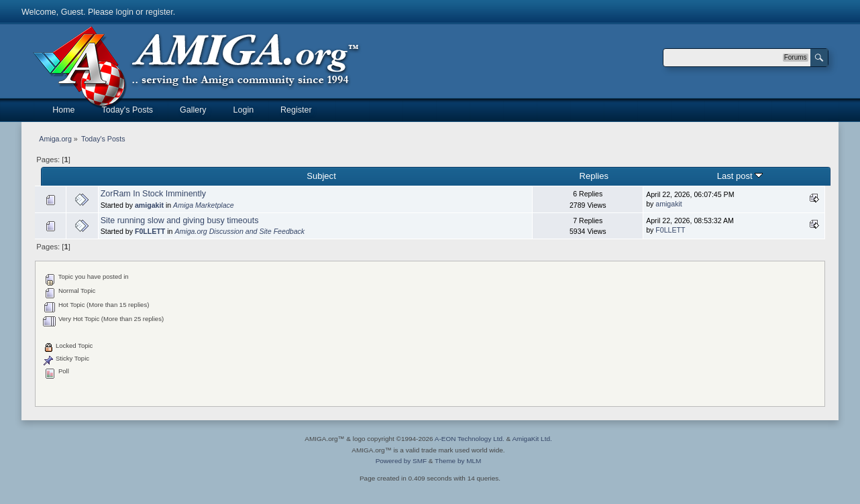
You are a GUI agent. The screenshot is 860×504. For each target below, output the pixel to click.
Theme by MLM (458, 461)
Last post (740, 176)
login (125, 12)
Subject (321, 176)
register (159, 12)
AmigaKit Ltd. (532, 439)
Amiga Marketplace (204, 205)
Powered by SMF (401, 461)
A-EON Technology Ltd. (470, 439)
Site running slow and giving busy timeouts (180, 220)
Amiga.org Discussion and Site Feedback (239, 231)
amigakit (149, 205)
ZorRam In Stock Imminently (153, 194)
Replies (593, 176)
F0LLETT (150, 231)
